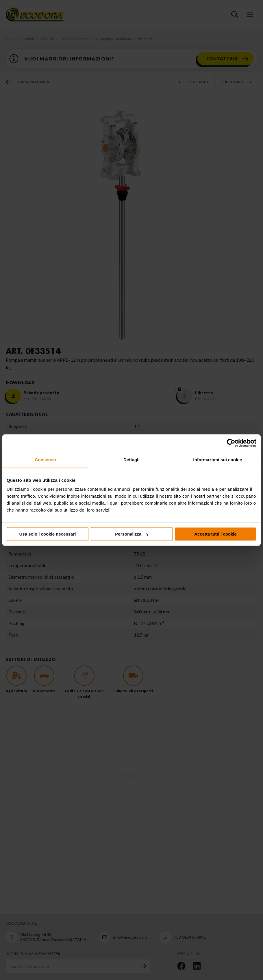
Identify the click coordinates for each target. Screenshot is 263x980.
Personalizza (132, 534)
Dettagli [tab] (131, 460)
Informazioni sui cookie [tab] (218, 460)
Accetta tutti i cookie (215, 534)
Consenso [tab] (45, 460)
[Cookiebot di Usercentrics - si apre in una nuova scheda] (231, 443)
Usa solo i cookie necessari (48, 534)
